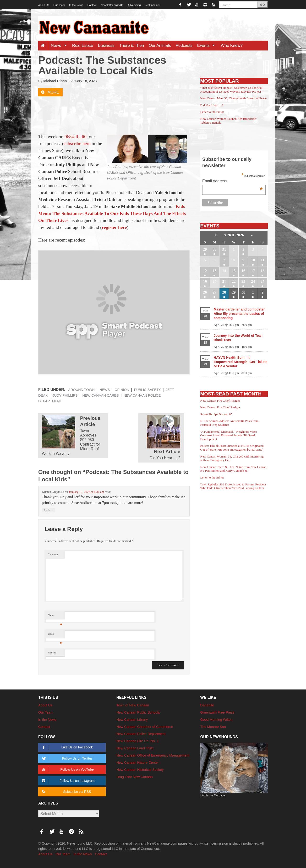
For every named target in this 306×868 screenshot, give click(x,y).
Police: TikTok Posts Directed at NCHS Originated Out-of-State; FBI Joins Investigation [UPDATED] (232, 448)
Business (106, 45)
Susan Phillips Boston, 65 (216, 414)
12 (205, 271)
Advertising (134, 5)
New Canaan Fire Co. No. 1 (138, 741)
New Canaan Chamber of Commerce (145, 727)
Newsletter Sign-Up (112, 5)
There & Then (132, 45)
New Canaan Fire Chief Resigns (220, 401)
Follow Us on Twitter (66, 759)
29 (205, 249)
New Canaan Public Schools (138, 712)
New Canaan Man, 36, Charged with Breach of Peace (234, 98)
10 (253, 260)
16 (243, 271)
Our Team (59, 5)
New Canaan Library (132, 720)
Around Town (81, 390)
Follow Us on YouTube (67, 770)
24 (253, 281)
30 (214, 249)
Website (52, 653)
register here (114, 227)
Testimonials (152, 5)
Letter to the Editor (212, 112)
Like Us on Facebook (67, 747)
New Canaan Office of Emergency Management (153, 755)
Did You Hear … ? (212, 105)
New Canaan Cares (101, 395)
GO (262, 5)
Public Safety (147, 390)
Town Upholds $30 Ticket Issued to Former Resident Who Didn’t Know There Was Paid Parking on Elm (233, 486)
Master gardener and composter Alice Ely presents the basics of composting (239, 314)
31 (224, 249)
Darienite (207, 705)
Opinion (122, 390)
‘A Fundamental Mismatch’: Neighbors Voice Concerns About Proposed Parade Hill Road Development (229, 435)
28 (224, 292)
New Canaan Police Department (141, 734)
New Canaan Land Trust (135, 748)
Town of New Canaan (133, 705)
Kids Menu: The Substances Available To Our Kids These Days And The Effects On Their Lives (112, 213)
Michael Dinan (55, 81)
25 (262, 281)
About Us (44, 5)
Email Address (232, 181)
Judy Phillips (65, 395)
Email (55, 635)
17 (253, 271)
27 (214, 292)
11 (263, 260)
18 (262, 271)
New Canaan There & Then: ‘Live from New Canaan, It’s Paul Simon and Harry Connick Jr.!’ (234, 469)
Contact (92, 5)
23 (243, 281)
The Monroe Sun (213, 727)
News (60, 45)
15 (234, 271)
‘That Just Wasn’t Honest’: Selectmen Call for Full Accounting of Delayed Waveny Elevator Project (232, 90)
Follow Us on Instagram (68, 781)
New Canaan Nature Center (138, 763)
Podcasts (184, 45)
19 (205, 281)
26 (205, 292)
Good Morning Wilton (216, 720)
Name (55, 616)
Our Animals (160, 45)
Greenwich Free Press (217, 712)
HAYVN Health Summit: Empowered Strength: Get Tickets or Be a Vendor (241, 362)
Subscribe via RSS (66, 792)
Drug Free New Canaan (135, 777)
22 (234, 281)
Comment (53, 554)
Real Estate (83, 45)
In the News (76, 5)
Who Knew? (232, 45)
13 (214, 271)
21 (224, 281)
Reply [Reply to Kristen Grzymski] (48, 510)
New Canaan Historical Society (140, 770)
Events (208, 45)
